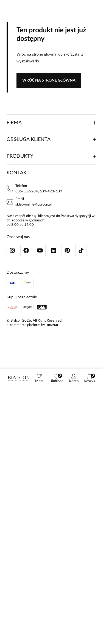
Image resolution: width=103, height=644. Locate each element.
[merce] (52, 325)
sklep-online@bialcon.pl (34, 205)
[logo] (19, 379)
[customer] (74, 379)
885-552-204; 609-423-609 (39, 191)
